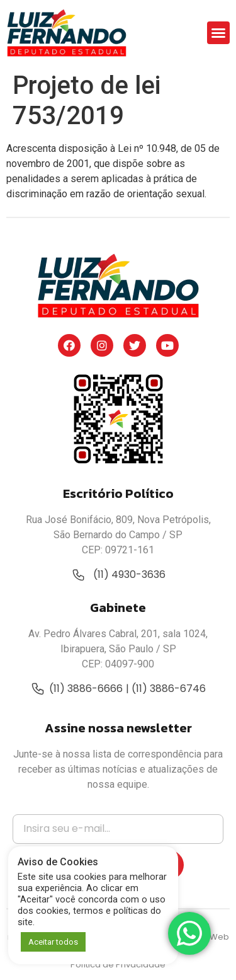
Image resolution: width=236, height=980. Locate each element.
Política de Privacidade (118, 965)
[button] (218, 33)
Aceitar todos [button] (53, 942)
